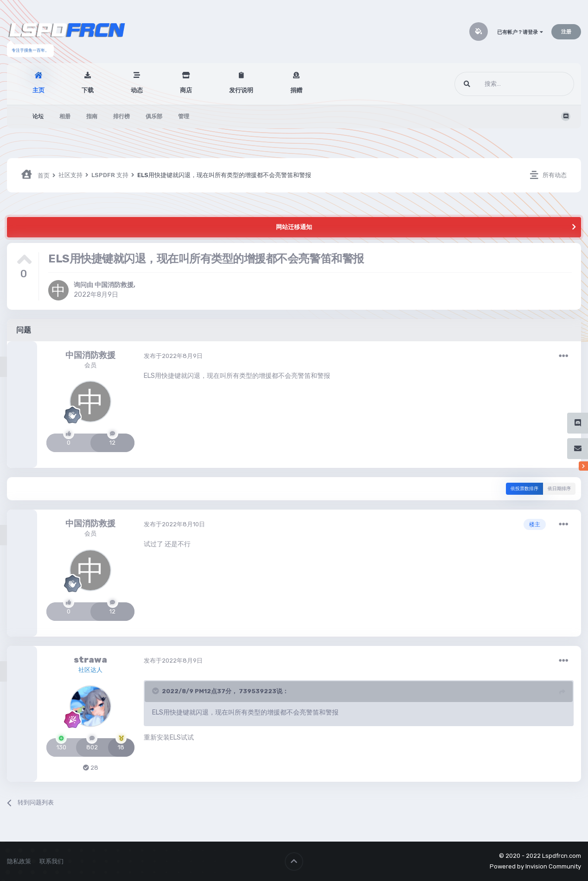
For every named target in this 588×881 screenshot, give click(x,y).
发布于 (173, 356)
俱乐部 (154, 116)
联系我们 (51, 861)
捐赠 (296, 90)
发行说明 (241, 90)
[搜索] (497, 84)
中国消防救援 (114, 285)
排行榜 (121, 116)
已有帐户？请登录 (520, 32)
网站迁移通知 (294, 227)
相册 (65, 116)
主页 (38, 90)
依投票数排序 (524, 489)
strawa (90, 660)
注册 (566, 32)
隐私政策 (19, 861)
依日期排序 (559, 489)
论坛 (38, 116)
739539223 (258, 691)
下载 (88, 90)
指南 (92, 116)
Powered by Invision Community (535, 866)
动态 (137, 90)
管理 (184, 116)
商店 (186, 90)
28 (91, 768)
